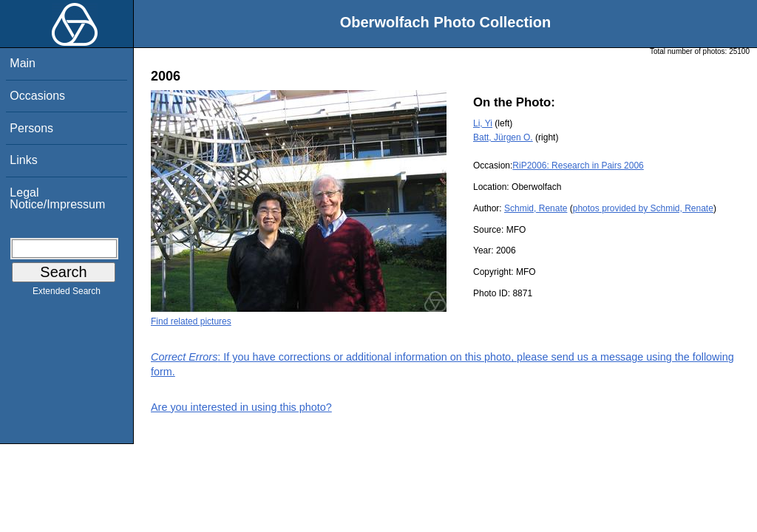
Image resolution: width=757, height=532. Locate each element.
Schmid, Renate (536, 208)
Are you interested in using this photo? (241, 407)
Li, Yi (483, 123)
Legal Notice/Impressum (57, 198)
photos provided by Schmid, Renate (643, 208)
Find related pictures (191, 321)
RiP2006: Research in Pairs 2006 (578, 166)
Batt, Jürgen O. (503, 137)
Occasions (37, 96)
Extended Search (67, 294)
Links (23, 160)
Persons (31, 128)
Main (23, 63)
